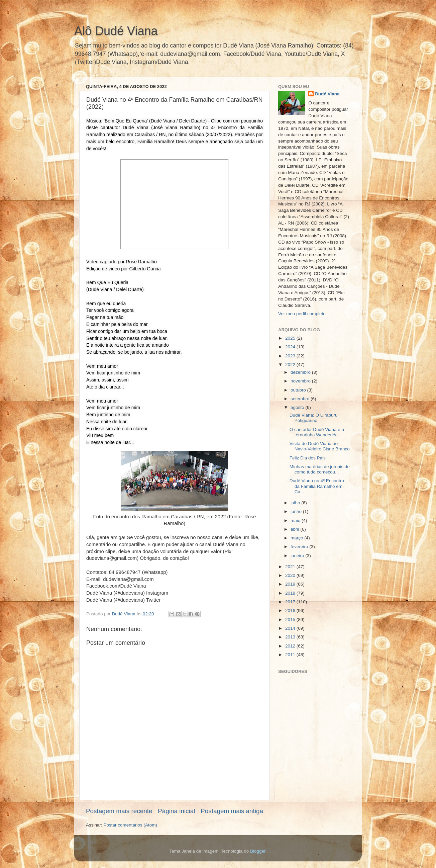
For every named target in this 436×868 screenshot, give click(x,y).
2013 (291, 637)
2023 (291, 356)
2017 (291, 602)
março (297, 538)
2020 (291, 575)
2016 (291, 611)
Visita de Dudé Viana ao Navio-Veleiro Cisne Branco (320, 446)
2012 (291, 646)
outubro (299, 390)
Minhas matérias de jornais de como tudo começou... (320, 469)
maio (296, 520)
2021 (291, 567)
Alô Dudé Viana (116, 31)
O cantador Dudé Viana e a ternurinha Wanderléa (317, 432)
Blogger (258, 851)
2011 (291, 655)
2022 (291, 365)
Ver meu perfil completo (302, 314)
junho (297, 511)
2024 (291, 347)
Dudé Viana (327, 94)
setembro (301, 399)
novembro (301, 381)
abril (295, 529)
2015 (291, 620)
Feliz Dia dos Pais (308, 458)
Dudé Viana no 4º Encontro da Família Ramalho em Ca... (317, 486)
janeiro (298, 556)
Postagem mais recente (119, 811)
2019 (291, 584)
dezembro (301, 372)
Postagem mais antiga (232, 811)
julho (296, 503)
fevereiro (300, 547)
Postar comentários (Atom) (131, 825)
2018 (291, 593)
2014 (291, 628)
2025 (291, 338)
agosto (298, 407)
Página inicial (176, 811)
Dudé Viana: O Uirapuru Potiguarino (314, 418)
